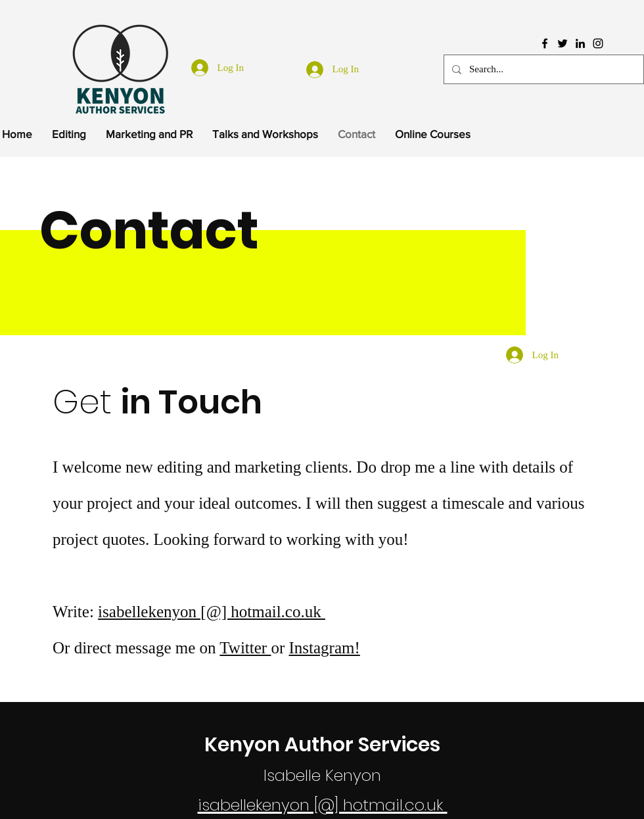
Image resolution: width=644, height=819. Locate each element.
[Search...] (542, 69)
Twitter (245, 648)
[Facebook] (545, 43)
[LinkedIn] (580, 43)
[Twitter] (563, 43)
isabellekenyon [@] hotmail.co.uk (212, 612)
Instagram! (325, 648)
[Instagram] (598, 43)
